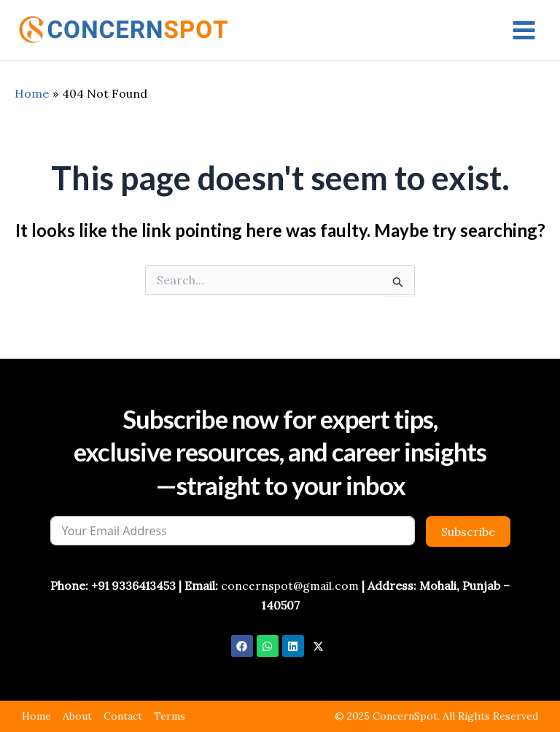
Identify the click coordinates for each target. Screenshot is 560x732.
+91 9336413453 (132, 585)
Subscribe (468, 532)
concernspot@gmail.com (291, 585)
